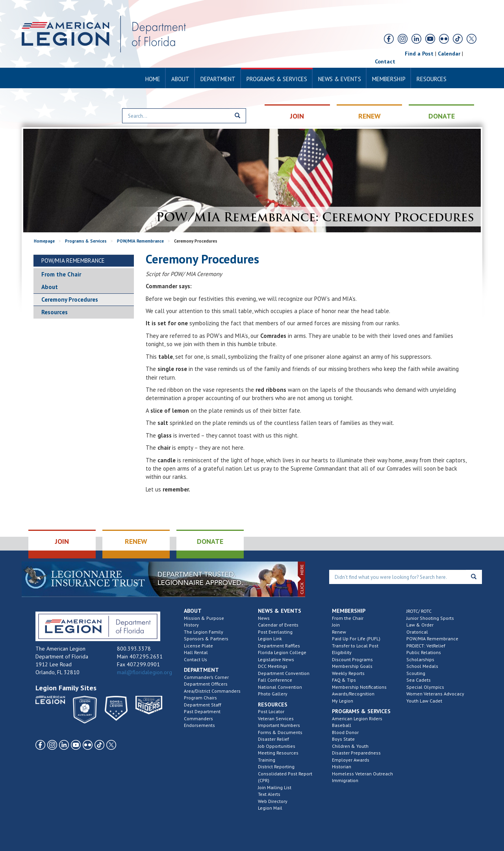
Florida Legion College (282, 652)
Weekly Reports (348, 673)
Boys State (343, 739)
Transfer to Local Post (355, 646)
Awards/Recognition (353, 694)
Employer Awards (351, 760)
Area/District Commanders (212, 691)
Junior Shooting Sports (430, 618)
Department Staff (203, 705)
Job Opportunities (277, 746)
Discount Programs (352, 659)
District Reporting (276, 767)
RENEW (370, 116)
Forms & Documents (280, 732)
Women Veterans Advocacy (435, 694)
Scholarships (420, 659)
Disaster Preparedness (356, 753)
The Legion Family (204, 632)
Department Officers (206, 684)
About (180, 79)
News (264, 618)
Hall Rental (196, 652)
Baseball (342, 725)
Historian (342, 767)
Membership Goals (352, 666)
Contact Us (195, 659)
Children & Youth (350, 746)
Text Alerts (269, 794)
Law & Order (420, 625)
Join (336, 625)
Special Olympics (425, 687)
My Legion (343, 701)
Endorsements (199, 725)
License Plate (198, 646)
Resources (432, 79)
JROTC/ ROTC (419, 611)
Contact (385, 61)
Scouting (416, 673)
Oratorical (417, 632)
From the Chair (61, 274)
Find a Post (419, 54)
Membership (389, 79)
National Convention (280, 687)
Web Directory (273, 801)
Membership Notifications (359, 687)
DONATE (442, 116)
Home (153, 79)
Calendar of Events (278, 625)
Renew (339, 632)
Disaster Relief (273, 739)
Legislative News (276, 659)
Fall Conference (275, 680)
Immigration (345, 780)
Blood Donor (345, 732)
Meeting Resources (278, 753)
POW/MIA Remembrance (140, 241)
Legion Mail (270, 808)
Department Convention (284, 673)
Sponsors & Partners (206, 639)
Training (267, 760)
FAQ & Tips (344, 680)
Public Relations (424, 652)
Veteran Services (276, 718)
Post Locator (271, 711)
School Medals (422, 666)
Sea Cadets (419, 680)
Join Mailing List (275, 787)
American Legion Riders (357, 718)
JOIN (297, 116)
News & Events (340, 79)
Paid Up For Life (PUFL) (356, 639)
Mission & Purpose (204, 618)
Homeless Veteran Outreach (362, 774)
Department (218, 79)
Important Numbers (279, 725)
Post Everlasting (275, 632)
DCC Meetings (273, 666)
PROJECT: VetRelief (426, 646)
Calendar (449, 54)
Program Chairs (200, 698)
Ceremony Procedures (70, 299)
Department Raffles (279, 646)
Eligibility (342, 652)
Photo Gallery (273, 694)
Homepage (44, 241)
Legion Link (270, 639)
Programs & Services (277, 79)
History (191, 625)
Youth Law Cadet (424, 701)
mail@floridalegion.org (145, 672)
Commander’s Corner (206, 677)
